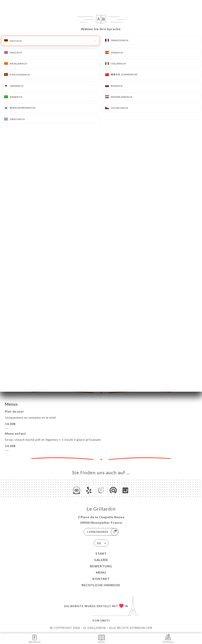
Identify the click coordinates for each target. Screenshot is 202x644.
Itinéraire (168, 638)
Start (101, 553)
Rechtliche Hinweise (101, 585)
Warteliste (35, 638)
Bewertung (101, 566)
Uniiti (105, 620)
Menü (101, 572)
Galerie (101, 560)
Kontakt (101, 579)
